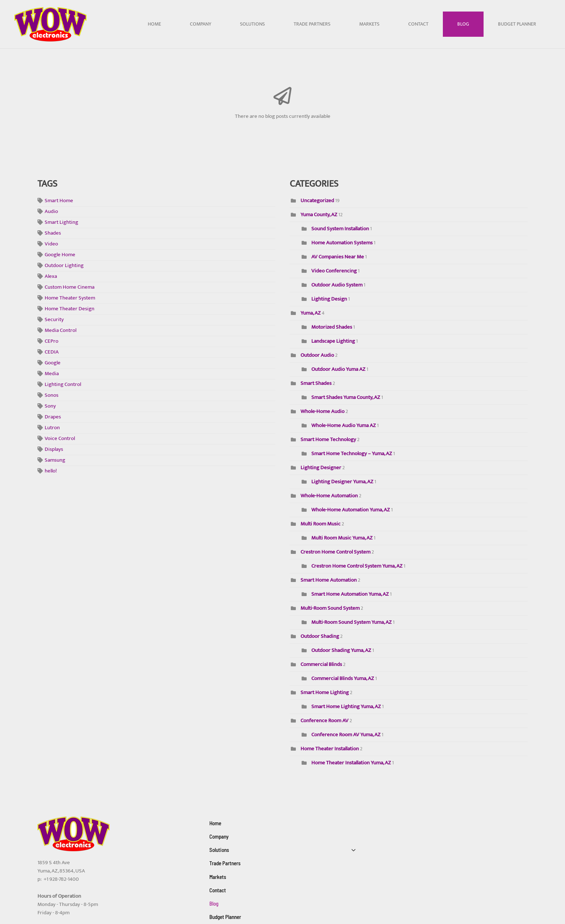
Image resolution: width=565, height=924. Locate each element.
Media (52, 374)
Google (53, 363)
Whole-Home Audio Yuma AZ (344, 425)
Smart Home (59, 201)
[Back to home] (50, 24)
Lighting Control (63, 385)
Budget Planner (517, 24)
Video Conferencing (334, 271)
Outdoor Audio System (337, 285)
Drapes (53, 417)
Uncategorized (317, 201)
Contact (418, 24)
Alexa (51, 277)
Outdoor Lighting (64, 266)
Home (154, 24)
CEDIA (52, 352)
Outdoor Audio (317, 355)
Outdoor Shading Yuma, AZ (341, 650)
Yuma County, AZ (319, 215)
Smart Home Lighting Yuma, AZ (346, 707)
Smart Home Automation (329, 580)
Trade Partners (312, 24)
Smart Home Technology (329, 439)
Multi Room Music (321, 524)
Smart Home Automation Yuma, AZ (351, 594)
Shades (53, 233)
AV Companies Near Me (338, 257)
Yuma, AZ (311, 313)
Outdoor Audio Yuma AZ (339, 369)
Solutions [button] (252, 24)
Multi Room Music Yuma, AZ (342, 538)
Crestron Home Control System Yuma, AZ (357, 566)
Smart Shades (316, 383)
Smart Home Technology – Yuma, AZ (352, 454)
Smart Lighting (61, 223)
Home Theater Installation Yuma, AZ (351, 763)
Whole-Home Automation (329, 496)
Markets (369, 24)
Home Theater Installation (330, 749)
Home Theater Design (70, 309)
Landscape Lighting (333, 341)
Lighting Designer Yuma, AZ (342, 482)
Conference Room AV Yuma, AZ (346, 735)
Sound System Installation (340, 229)
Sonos (52, 396)
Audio (51, 212)
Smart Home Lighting (325, 692)
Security (54, 320)
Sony (50, 406)
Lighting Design (329, 299)
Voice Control (60, 439)
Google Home (60, 255)
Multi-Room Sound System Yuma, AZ (352, 622)
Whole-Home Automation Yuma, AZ (351, 510)
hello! (51, 471)
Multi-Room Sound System (330, 608)
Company (201, 24)
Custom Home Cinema (70, 287)
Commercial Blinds (321, 664)
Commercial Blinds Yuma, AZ (343, 678)
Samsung (55, 460)
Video (51, 244)
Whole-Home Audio (322, 411)
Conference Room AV (324, 721)
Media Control (61, 331)
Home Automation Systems (342, 243)
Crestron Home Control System (336, 552)
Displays (54, 450)
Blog (463, 24)
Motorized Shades (332, 327)
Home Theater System (70, 298)
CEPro (52, 341)
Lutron (52, 428)
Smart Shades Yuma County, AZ (346, 397)
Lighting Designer (321, 468)
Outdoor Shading (320, 636)
